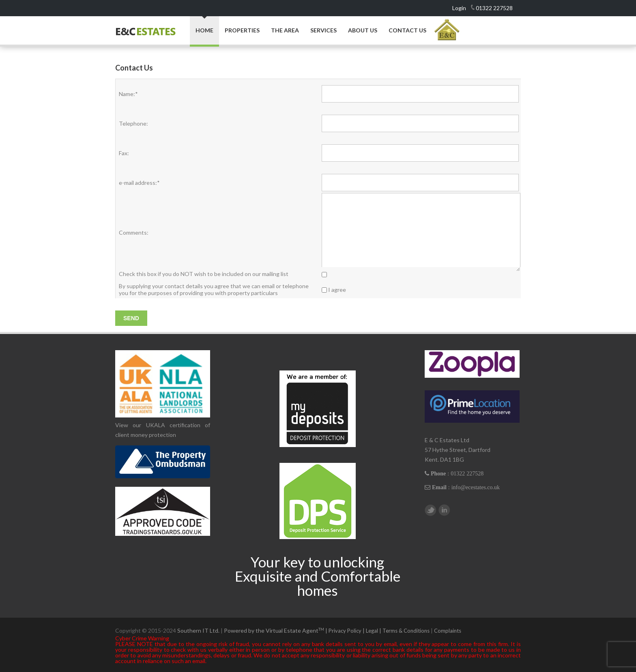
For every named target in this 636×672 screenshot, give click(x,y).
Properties (242, 30)
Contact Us (407, 30)
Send (131, 318)
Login (459, 8)
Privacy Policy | (347, 631)
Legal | (374, 631)
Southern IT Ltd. (198, 630)
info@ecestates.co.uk (476, 487)
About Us (363, 30)
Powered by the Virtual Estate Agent (276, 630)
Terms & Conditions (406, 631)
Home (204, 30)
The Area (285, 30)
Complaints (448, 631)
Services (323, 30)
